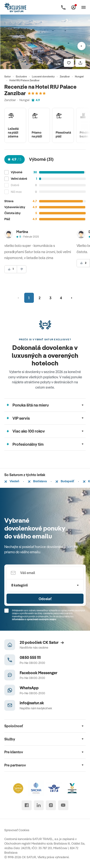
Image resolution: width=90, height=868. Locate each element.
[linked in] (39, 805)
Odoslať (45, 599)
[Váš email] (45, 573)
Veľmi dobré (19, 179)
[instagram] (51, 805)
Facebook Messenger (39, 673)
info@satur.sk (32, 703)
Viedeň (12, 481)
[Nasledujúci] (81, 46)
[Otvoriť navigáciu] (84, 7)
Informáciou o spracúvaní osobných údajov (34, 619)
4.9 (36, 100)
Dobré (15, 185)
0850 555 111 (30, 657)
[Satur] (15, 7)
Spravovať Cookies (17, 830)
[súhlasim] (11, 269)
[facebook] (27, 805)
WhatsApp (29, 688)
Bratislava (37, 481)
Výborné (17, 172)
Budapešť (65, 481)
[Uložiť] (69, 63)
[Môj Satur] (73, 7)
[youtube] (63, 805)
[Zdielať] (80, 63)
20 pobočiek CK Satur (42, 642)
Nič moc (16, 192)
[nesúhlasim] (22, 269)
